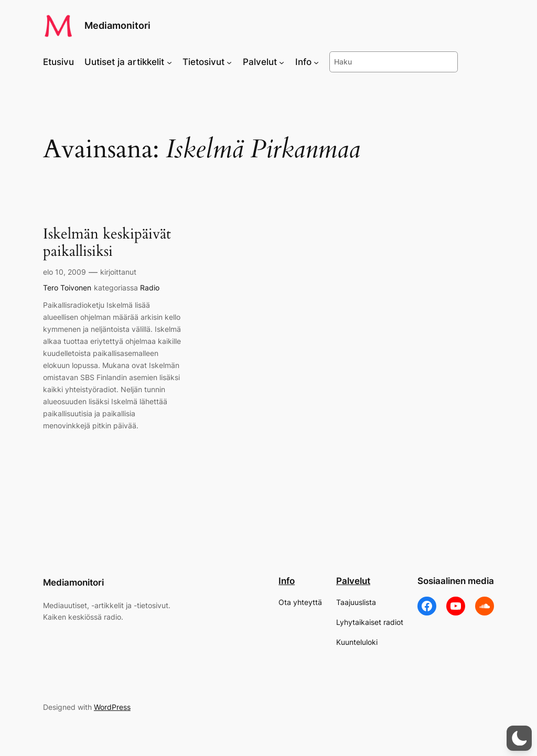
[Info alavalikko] (316, 62)
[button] (519, 738)
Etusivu (58, 62)
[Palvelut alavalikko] (282, 62)
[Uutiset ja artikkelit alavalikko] (169, 62)
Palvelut (353, 581)
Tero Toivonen (67, 288)
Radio (150, 288)
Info (287, 581)
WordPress (112, 707)
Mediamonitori (117, 25)
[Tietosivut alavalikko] (229, 62)
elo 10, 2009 (65, 272)
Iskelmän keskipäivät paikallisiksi (107, 243)
